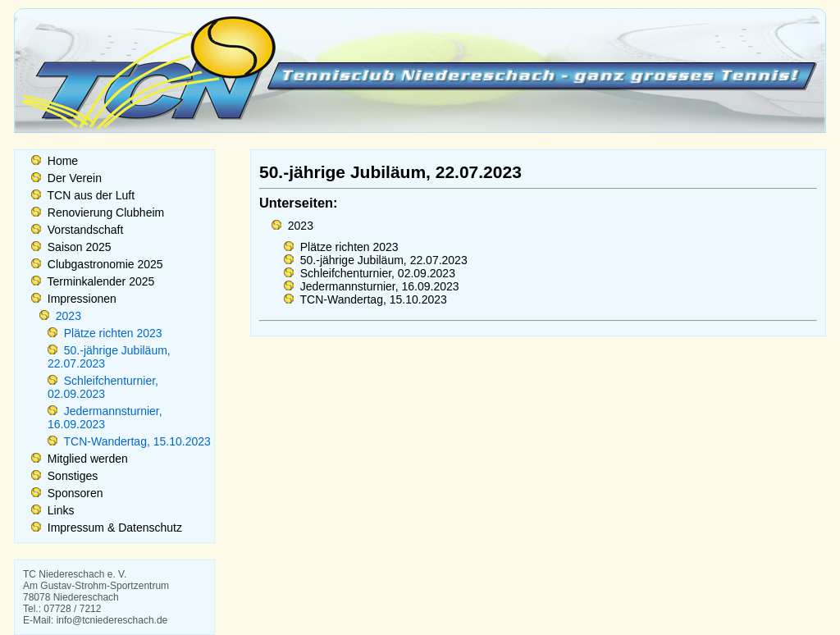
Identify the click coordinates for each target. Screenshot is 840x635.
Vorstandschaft (84, 230)
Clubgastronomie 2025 (104, 264)
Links (59, 510)
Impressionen (80, 299)
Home (61, 161)
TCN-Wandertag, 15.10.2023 (136, 441)
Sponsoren (74, 493)
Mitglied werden (86, 459)
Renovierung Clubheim (104, 212)
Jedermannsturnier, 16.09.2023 (105, 418)
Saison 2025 (78, 247)
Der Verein (73, 178)
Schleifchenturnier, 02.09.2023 (103, 387)
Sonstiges (71, 476)
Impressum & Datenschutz (113, 528)
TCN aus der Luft (89, 195)
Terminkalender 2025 (99, 281)
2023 (67, 316)
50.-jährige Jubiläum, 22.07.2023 (382, 260)
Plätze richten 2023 (112, 333)
